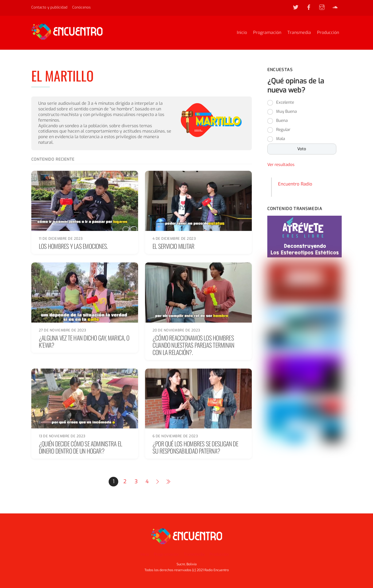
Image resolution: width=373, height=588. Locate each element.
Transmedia (299, 33)
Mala (281, 139)
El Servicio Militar (173, 246)
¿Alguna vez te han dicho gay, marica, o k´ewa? (84, 341)
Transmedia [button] (194, 554)
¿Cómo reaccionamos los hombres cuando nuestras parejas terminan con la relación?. (193, 345)
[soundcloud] (335, 7)
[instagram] (322, 7)
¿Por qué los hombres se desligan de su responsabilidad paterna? (195, 447)
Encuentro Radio (295, 184)
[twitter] (296, 7)
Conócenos (81, 7)
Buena (282, 121)
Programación (267, 33)
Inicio (242, 33)
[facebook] (309, 7)
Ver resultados (281, 165)
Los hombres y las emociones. (73, 246)
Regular (283, 130)
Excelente (285, 103)
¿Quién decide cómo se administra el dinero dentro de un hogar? (80, 447)
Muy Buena (286, 112)
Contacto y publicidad (49, 7)
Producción (328, 33)
